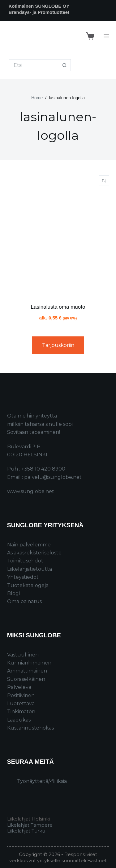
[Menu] (106, 36)
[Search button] (65, 65)
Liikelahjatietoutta (30, 569)
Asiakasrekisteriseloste (34, 553)
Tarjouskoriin (58, 345)
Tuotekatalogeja (28, 585)
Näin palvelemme (29, 545)
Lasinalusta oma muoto (58, 307)
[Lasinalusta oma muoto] (58, 245)
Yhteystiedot (23, 577)
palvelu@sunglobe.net (53, 477)
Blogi (13, 593)
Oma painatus (24, 601)
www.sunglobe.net (31, 491)
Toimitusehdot (25, 561)
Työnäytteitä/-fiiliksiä (42, 781)
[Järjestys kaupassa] (104, 181)
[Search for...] (34, 65)
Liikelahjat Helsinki (28, 819)
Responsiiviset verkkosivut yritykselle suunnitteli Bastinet (58, 857)
